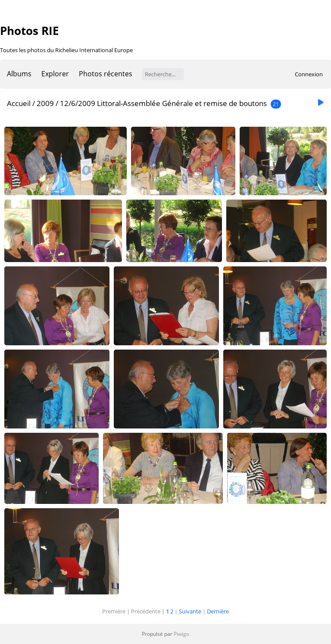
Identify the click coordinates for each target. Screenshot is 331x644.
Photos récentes (106, 74)
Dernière (218, 611)
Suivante (190, 611)
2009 (45, 103)
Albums (19, 74)
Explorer (55, 74)
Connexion (309, 74)
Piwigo (181, 634)
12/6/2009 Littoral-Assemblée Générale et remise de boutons (163, 103)
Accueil (19, 103)
